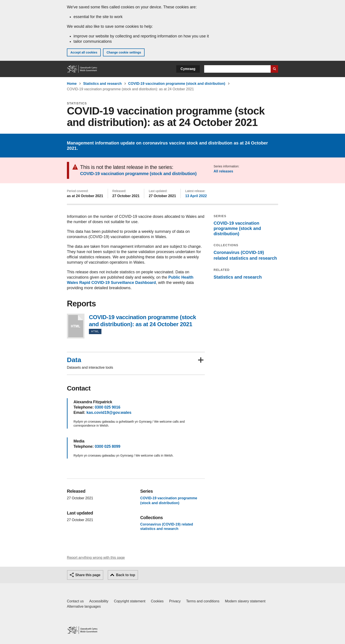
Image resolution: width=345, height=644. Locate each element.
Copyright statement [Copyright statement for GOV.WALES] (130, 601)
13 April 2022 (196, 196)
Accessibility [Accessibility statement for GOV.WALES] (99, 601)
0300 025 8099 (107, 446)
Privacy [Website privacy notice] (175, 601)
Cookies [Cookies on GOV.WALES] (157, 601)
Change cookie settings (124, 52)
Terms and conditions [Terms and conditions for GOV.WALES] (203, 601)
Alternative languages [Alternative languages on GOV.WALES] (84, 606)
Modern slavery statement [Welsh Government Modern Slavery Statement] (245, 601)
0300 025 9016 (107, 407)
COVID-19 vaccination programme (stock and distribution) (177, 84)
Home (72, 84)
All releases (223, 171)
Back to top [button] (126, 575)
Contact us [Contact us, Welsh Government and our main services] (75, 601)
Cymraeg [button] (188, 69)
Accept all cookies (84, 52)
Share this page (88, 575)
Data (74, 360)
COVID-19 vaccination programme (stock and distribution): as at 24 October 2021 (76, 326)
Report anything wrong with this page (96, 558)
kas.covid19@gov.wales (109, 413)
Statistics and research (102, 84)
